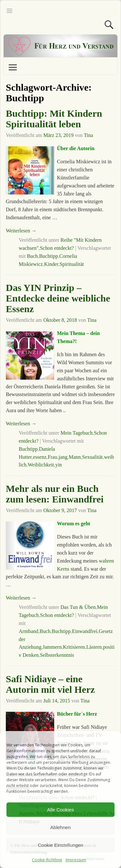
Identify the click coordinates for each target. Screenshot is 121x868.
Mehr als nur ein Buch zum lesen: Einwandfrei (55, 494)
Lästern (94, 647)
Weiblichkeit (41, 465)
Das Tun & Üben (78, 607)
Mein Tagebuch (76, 433)
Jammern (52, 647)
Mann (75, 457)
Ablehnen (60, 827)
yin (58, 465)
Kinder (51, 264)
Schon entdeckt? (57, 248)
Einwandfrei (85, 631)
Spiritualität (72, 264)
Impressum (76, 860)
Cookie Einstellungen (60, 845)
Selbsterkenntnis (57, 655)
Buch (32, 256)
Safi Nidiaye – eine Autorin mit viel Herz (50, 684)
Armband (28, 631)
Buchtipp (49, 256)
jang (63, 457)
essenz (40, 457)
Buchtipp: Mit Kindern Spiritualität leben (54, 119)
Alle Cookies (60, 810)
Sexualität (92, 457)
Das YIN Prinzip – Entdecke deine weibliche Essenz (58, 298)
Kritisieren (74, 647)
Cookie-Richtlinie (47, 860)
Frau (52, 457)
